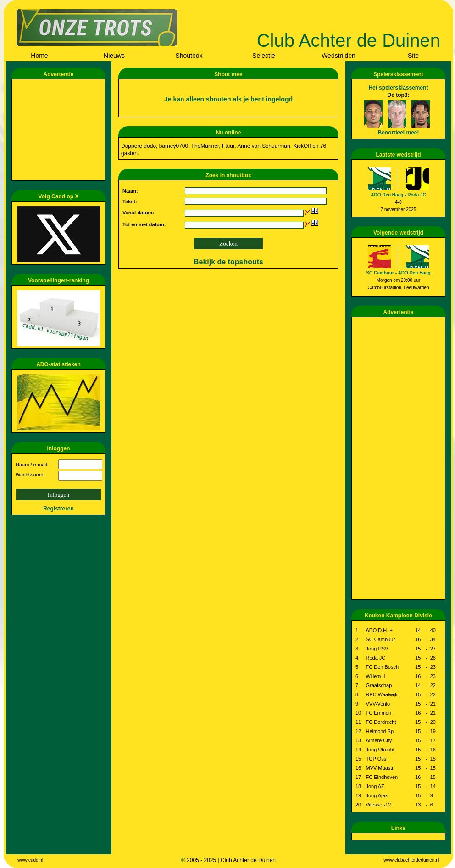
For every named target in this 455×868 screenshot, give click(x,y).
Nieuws (114, 56)
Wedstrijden (338, 56)
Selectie (264, 56)
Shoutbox (189, 56)
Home (39, 56)
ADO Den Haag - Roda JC (398, 195)
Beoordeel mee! (398, 133)
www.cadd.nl (30, 860)
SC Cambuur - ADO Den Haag (398, 273)
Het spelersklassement (398, 88)
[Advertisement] (60, 130)
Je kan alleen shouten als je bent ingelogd (228, 99)
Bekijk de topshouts (228, 262)
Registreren (58, 509)
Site (413, 56)
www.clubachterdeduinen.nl (411, 860)
